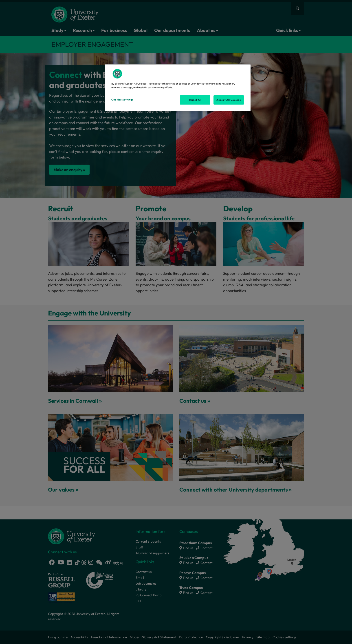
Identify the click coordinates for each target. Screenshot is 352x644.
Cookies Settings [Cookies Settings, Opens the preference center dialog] (122, 100)
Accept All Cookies (229, 100)
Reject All (195, 100)
